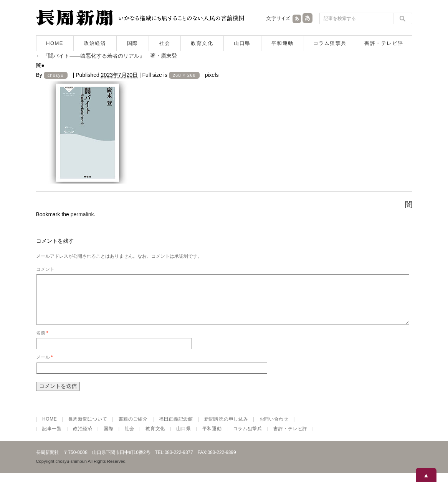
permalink (82, 214)
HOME (55, 43)
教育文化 (202, 43)
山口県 (242, 43)
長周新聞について (88, 428)
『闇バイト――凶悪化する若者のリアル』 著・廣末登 (107, 56)
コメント (45, 269)
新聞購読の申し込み (226, 428)
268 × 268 (184, 75)
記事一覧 (52, 438)
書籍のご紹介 (133, 428)
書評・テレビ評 (384, 43)
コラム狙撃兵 (330, 43)
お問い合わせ (274, 428)
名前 (42, 342)
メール (45, 366)
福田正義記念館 (176, 428)
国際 (133, 43)
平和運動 (283, 43)
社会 (164, 43)
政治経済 (95, 43)
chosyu (56, 75)
